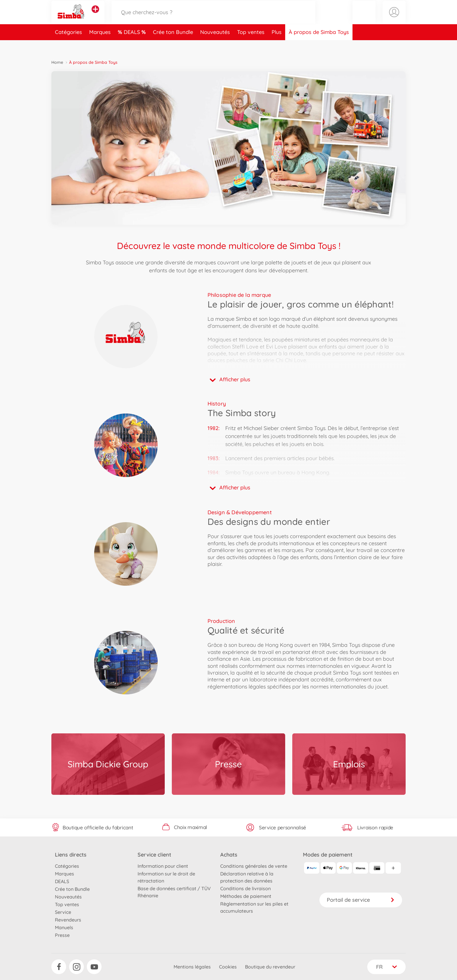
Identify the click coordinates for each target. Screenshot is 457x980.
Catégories (68, 45)
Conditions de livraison (245, 888)
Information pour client (163, 866)
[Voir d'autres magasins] (95, 16)
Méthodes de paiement (246, 896)
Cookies (228, 967)
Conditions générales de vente (254, 866)
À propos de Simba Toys (319, 45)
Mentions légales (192, 967)
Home (57, 62)
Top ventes (251, 45)
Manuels (64, 927)
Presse (62, 935)
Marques (100, 45)
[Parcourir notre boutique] (213, 19)
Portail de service (361, 900)
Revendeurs (68, 920)
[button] (364, 19)
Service (63, 912)
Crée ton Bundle (173, 45)
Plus (277, 45)
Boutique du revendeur (270, 967)
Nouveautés (215, 45)
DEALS (133, 45)
